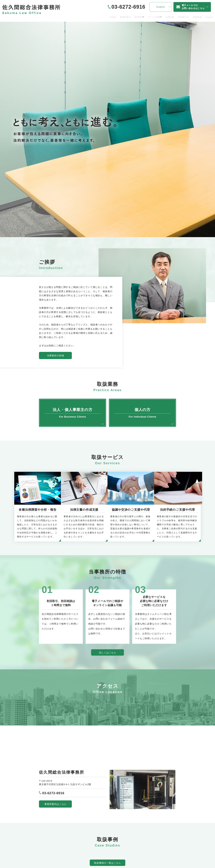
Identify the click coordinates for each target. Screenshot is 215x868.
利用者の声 (178, 17)
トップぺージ (49, 832)
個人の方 (46, 846)
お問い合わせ (140, 832)
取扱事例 (194, 17)
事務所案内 (108, 17)
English (208, 17)
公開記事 (163, 17)
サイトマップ (140, 837)
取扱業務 (124, 17)
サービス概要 (143, 17)
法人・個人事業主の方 (54, 841)
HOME (94, 17)
